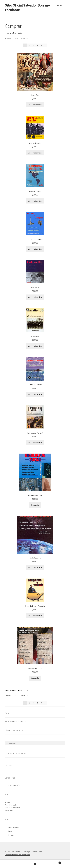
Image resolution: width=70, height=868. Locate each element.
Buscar (35, 864)
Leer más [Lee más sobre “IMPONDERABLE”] (35, 678)
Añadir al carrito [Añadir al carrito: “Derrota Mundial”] (35, 153)
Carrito (54, 862)
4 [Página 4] (37, 45)
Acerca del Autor (14, 827)
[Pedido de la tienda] (17, 33)
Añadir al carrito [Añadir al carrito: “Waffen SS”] (35, 346)
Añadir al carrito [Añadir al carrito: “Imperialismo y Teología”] (35, 616)
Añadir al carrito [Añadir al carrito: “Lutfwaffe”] (35, 297)
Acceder (8, 802)
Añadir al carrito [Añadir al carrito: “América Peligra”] (35, 201)
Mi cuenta (12, 864)
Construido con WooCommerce (17, 855)
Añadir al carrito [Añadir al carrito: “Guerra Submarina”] (35, 394)
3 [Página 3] (33, 45)
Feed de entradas (11, 805)
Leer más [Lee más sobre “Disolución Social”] (35, 505)
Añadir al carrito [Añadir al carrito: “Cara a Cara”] (35, 105)
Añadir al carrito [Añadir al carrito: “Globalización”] (35, 567)
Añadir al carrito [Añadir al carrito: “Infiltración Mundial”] (35, 442)
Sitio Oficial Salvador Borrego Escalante (27, 8)
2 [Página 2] (29, 45)
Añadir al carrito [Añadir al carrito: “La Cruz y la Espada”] (35, 249)
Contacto (11, 835)
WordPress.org (10, 810)
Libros (10, 831)
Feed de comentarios (12, 808)
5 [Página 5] (41, 45)
